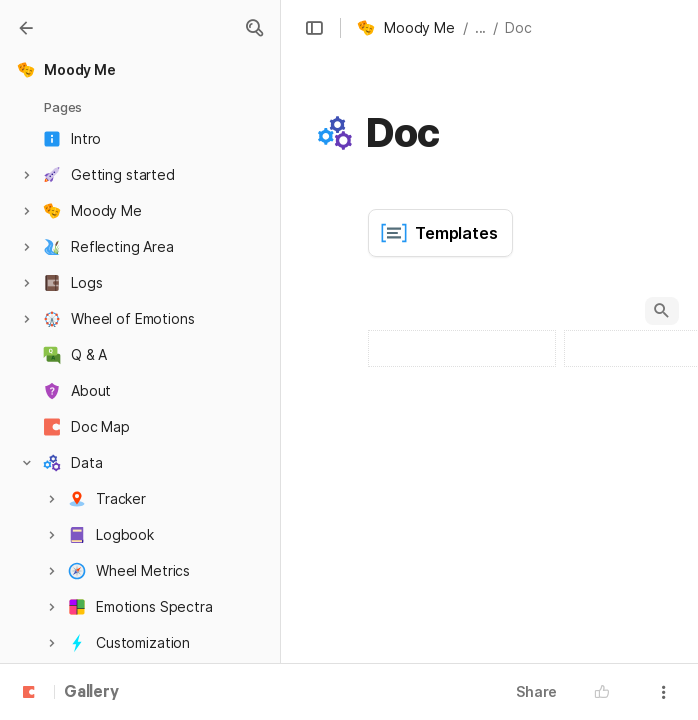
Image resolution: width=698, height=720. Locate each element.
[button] (254, 28)
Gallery (91, 693)
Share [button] (536, 691)
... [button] (481, 27)
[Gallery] (26, 28)
